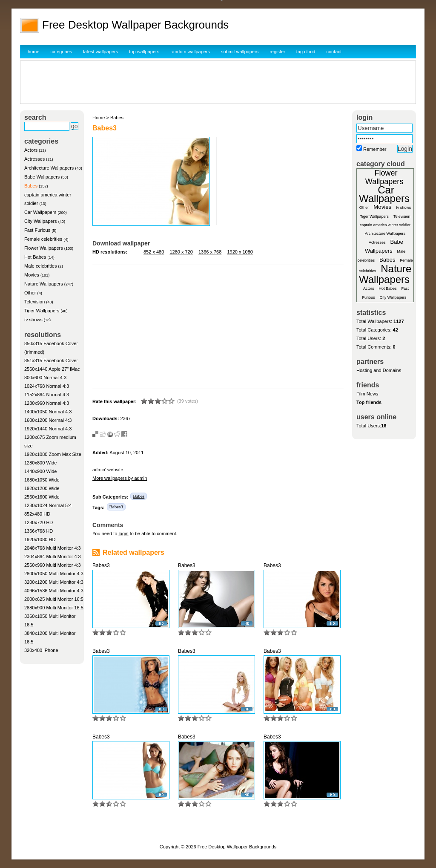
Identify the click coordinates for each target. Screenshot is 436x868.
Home (99, 118)
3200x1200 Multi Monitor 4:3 (54, 582)
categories (62, 52)
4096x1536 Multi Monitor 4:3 (54, 591)
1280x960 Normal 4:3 (47, 403)
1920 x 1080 (240, 252)
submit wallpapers (240, 52)
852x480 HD (37, 514)
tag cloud (306, 52)
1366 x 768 (210, 252)
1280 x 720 (181, 252)
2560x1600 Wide (42, 497)
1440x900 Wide (40, 471)
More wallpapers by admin (120, 478)
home (34, 52)
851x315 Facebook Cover (51, 360)
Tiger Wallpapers (42, 311)
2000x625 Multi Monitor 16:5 (54, 599)
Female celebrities (43, 239)
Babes (31, 186)
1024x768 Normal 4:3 (47, 386)
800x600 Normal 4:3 (45, 378)
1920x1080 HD (40, 539)
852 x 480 (154, 252)
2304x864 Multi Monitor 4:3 (53, 557)
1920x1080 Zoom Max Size (53, 454)
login (123, 533)
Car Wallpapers (40, 212)
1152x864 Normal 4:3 (47, 395)
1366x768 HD (39, 531)
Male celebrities (40, 266)
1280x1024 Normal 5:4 (48, 505)
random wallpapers (190, 52)
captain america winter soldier (385, 225)
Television (34, 302)
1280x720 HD (39, 522)
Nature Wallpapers (44, 284)
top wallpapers (144, 52)
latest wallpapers (100, 52)
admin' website (108, 470)
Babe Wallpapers (42, 177)
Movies (32, 275)
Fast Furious (37, 230)
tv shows (33, 320)
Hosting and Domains (379, 370)
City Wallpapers (41, 221)
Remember (375, 149)
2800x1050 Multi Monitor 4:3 (54, 574)
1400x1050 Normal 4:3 (48, 412)
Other (30, 293)
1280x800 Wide (40, 463)
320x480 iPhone (41, 650)
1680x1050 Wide (42, 480)
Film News (367, 394)
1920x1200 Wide (42, 488)
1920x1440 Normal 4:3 (48, 429)
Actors (31, 150)
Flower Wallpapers (44, 248)
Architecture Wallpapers (49, 168)
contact (334, 52)
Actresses (34, 159)
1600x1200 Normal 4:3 (48, 420)
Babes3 (116, 507)
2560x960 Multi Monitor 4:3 (53, 565)
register (277, 52)
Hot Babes (35, 257)
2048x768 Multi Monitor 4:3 (53, 548)
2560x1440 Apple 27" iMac (52, 369)
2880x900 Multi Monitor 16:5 (54, 608)
